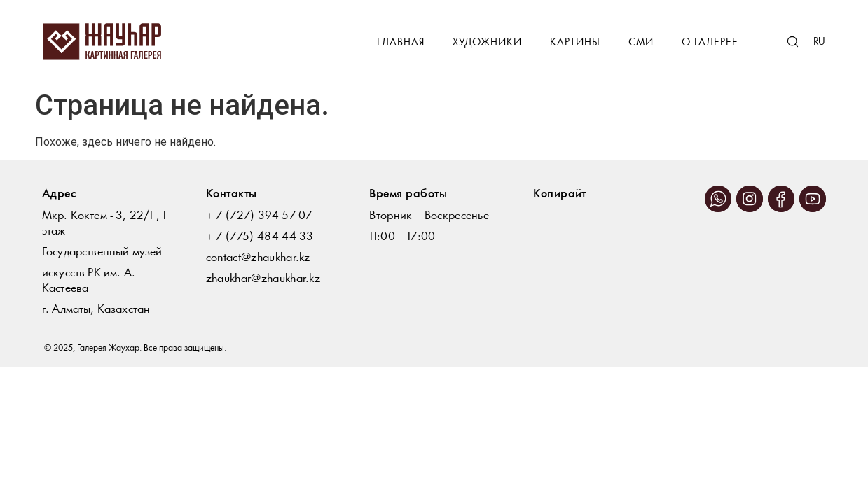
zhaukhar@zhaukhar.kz (263, 279)
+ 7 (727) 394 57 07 (259, 216)
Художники (487, 43)
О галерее (710, 43)
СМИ (641, 43)
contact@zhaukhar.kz (258, 258)
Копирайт (560, 194)
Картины (575, 43)
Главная (401, 43)
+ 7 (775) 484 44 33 (260, 237)
